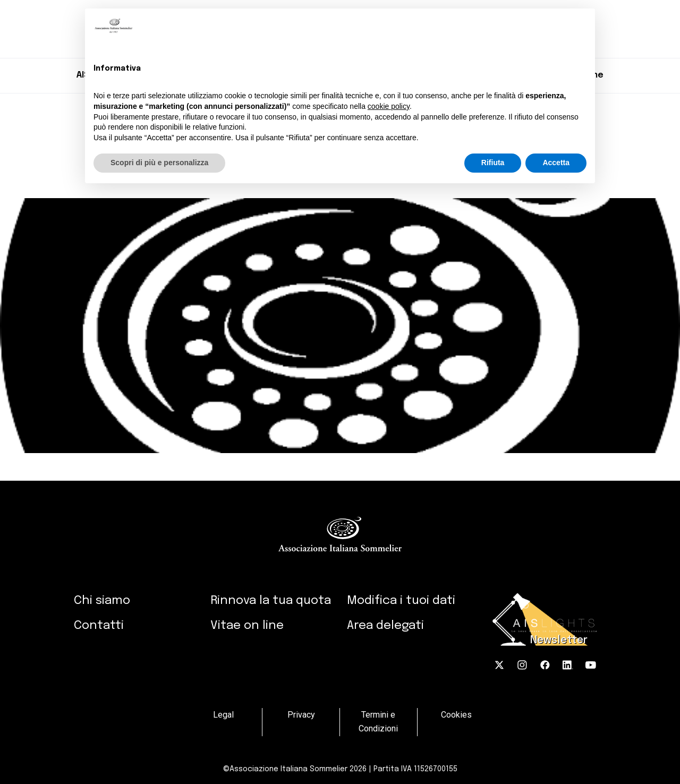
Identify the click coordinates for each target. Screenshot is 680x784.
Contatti (99, 625)
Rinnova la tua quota (271, 600)
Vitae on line (247, 625)
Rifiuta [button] (493, 163)
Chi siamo (102, 600)
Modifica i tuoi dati (401, 600)
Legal (223, 715)
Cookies (456, 715)
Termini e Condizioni (378, 722)
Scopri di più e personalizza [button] (159, 163)
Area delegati (385, 625)
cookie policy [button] (389, 106)
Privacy (301, 715)
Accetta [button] (556, 163)
